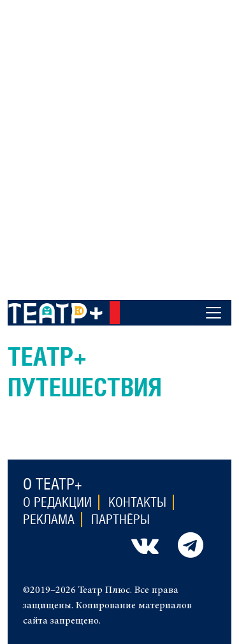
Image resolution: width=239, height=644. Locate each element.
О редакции (57, 502)
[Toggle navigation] (214, 313)
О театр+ (53, 484)
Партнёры (120, 520)
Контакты (137, 502)
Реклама (49, 520)
